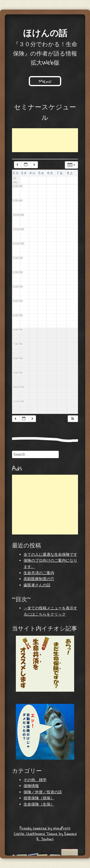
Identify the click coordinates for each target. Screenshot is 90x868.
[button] (73, 419)
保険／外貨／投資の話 (43, 792)
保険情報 (31, 786)
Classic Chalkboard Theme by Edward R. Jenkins (45, 836)
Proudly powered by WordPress (45, 828)
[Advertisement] (50, 140)
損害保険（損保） (39, 798)
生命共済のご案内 (39, 573)
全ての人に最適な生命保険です (50, 554)
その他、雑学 (35, 780)
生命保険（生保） (39, 804)
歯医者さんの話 (37, 585)
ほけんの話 (45, 33)
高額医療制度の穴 (39, 579)
